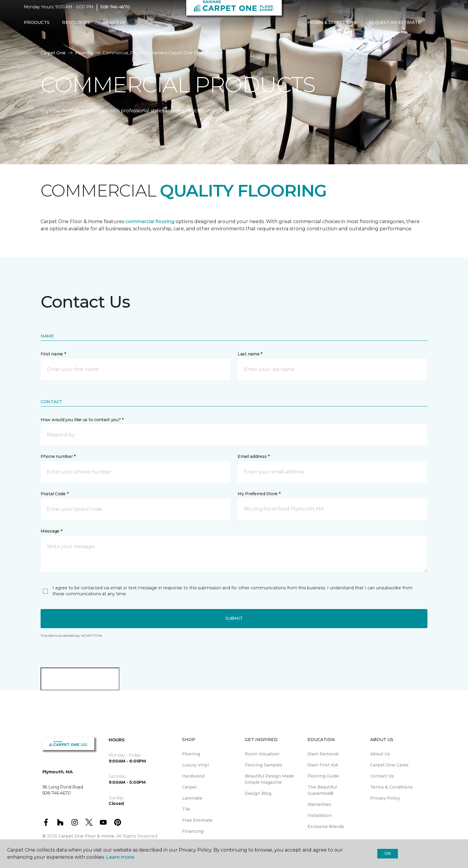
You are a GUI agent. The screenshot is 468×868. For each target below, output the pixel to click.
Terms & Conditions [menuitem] (391, 787)
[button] (431, 26)
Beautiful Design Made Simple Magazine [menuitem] (269, 779)
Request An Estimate (395, 26)
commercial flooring (150, 221)
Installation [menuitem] (320, 815)
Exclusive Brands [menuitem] (326, 826)
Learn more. (120, 857)
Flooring (84, 53)
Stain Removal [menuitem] (323, 754)
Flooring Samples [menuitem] (264, 765)
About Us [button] (114, 26)
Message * (51, 531)
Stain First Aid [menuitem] (322, 765)
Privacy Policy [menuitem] (385, 798)
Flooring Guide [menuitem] (323, 776)
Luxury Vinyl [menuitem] (195, 765)
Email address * (254, 456)
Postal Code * (54, 494)
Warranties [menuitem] (319, 804)
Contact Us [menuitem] (382, 776)
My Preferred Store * (259, 494)
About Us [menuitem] (380, 754)
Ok (388, 853)
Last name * (250, 354)
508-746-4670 (115, 11)
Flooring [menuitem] (191, 754)
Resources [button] (76, 26)
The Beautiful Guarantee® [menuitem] (322, 790)
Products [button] (37, 26)
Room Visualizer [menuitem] (262, 754)
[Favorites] (438, 26)
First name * (53, 354)
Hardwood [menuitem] (193, 776)
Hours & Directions (332, 26)
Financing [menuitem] (193, 831)
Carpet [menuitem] (189, 787)
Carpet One (53, 53)
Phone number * (58, 456)
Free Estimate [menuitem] (197, 820)
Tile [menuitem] (186, 809)
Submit (234, 618)
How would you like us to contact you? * (82, 420)
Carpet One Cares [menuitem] (389, 765)
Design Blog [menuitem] (258, 793)
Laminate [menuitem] (192, 798)
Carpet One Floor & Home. (87, 836)
